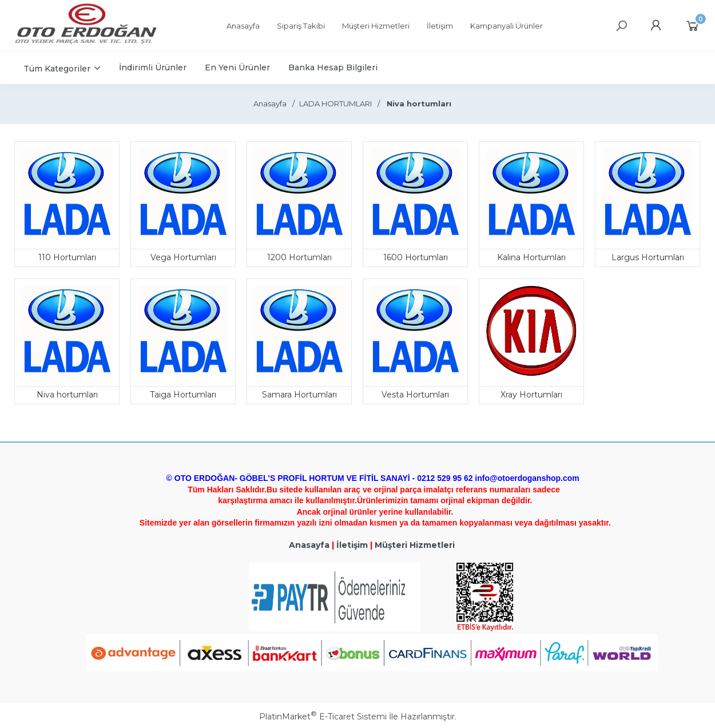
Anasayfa (309, 545)
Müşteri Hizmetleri (415, 545)
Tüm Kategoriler (57, 69)
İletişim (352, 545)
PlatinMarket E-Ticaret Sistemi (323, 717)
